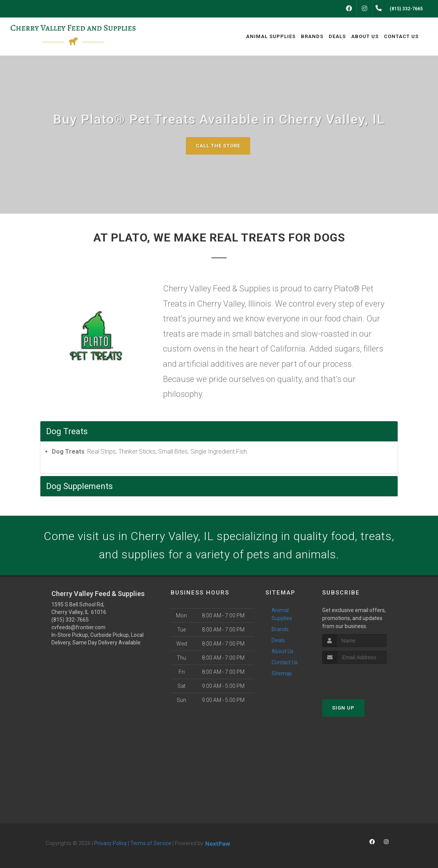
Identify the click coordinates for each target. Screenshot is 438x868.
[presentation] (363, 678)
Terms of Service (151, 843)
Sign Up (343, 708)
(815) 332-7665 (70, 620)
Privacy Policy (110, 843)
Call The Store (218, 146)
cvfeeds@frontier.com (78, 627)
